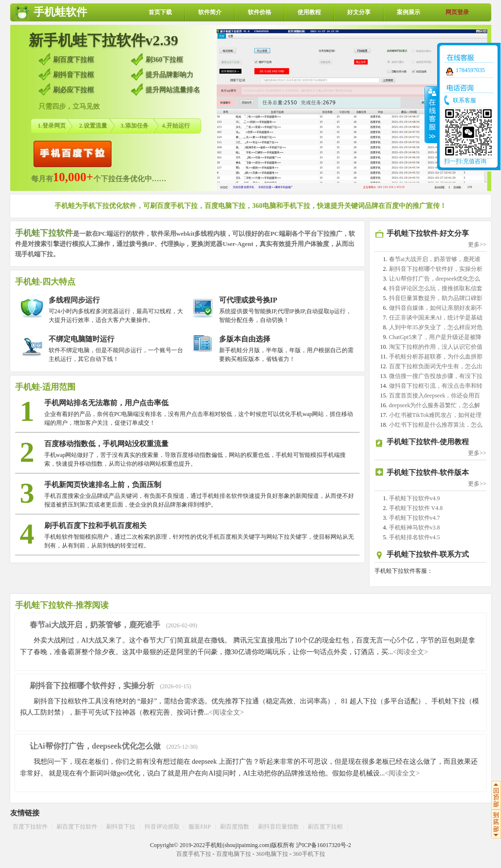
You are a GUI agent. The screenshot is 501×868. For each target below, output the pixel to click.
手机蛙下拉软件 (44, 233)
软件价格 (260, 12)
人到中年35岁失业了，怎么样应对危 (436, 327)
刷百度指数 (235, 827)
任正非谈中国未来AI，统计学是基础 (436, 318)
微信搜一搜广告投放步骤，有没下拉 (436, 376)
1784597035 (470, 70)
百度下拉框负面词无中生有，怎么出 (436, 366)
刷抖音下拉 (121, 827)
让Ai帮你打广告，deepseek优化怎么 (435, 279)
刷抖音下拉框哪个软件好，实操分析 (436, 269)
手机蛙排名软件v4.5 (415, 537)
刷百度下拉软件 (77, 827)
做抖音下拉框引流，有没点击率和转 (436, 386)
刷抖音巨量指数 (278, 827)
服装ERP (200, 827)
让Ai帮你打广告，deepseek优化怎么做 (95, 746)
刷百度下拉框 (325, 827)
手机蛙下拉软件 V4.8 (416, 508)
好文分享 (359, 12)
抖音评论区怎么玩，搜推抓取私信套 (436, 288)
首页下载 (160, 12)
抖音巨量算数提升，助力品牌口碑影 (436, 298)
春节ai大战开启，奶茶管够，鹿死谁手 (95, 625)
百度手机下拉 (194, 854)
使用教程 (309, 12)
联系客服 (464, 100)
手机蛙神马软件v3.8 (415, 528)
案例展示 (408, 12)
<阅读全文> (410, 652)
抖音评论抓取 (162, 827)
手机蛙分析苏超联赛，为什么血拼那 (436, 357)
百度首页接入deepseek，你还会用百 (435, 396)
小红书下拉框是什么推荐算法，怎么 (436, 425)
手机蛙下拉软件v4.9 (415, 498)
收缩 (431, 114)
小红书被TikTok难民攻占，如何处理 (436, 415)
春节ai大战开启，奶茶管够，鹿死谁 (435, 259)
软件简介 (210, 12)
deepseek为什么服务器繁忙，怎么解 (435, 405)
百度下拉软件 (30, 827)
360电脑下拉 (272, 854)
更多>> (477, 245)
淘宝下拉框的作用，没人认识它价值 (436, 347)
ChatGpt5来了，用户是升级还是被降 (436, 337)
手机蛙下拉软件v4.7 (415, 518)
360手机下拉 (309, 854)
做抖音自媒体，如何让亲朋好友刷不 (436, 308)
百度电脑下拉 (234, 854)
